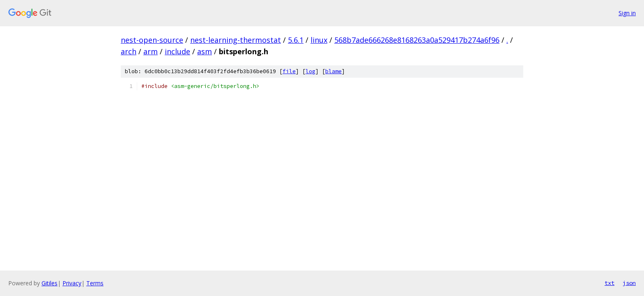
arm (151, 51)
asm (205, 51)
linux (319, 40)
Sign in (627, 13)
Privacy (72, 283)
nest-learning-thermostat (236, 40)
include (177, 51)
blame (333, 71)
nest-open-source (152, 40)
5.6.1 (296, 40)
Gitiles (49, 283)
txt (609, 283)
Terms (95, 283)
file (289, 71)
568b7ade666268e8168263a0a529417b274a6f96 (417, 40)
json (629, 283)
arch (129, 51)
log (310, 71)
